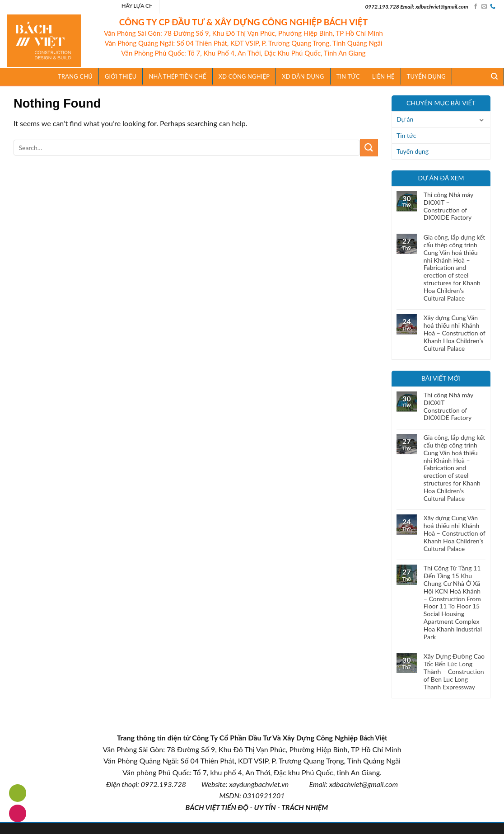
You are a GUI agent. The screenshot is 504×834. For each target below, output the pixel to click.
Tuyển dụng (426, 76)
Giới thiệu (121, 76)
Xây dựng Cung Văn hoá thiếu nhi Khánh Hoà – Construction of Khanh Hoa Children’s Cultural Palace (455, 333)
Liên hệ (383, 76)
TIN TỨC (348, 76)
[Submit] (369, 148)
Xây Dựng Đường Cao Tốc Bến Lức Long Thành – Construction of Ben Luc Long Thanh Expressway (454, 671)
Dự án (405, 119)
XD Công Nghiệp (244, 76)
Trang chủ (75, 76)
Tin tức (406, 135)
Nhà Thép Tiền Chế (177, 76)
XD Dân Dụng (303, 76)
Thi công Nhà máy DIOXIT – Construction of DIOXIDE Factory (448, 206)
